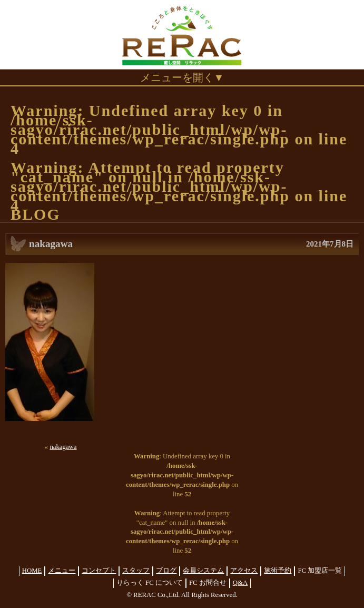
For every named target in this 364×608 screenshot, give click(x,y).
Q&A (240, 583)
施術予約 (278, 571)
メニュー (62, 571)
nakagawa (63, 447)
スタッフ (136, 571)
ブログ (166, 571)
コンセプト (99, 571)
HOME (32, 571)
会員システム (203, 571)
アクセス (244, 571)
